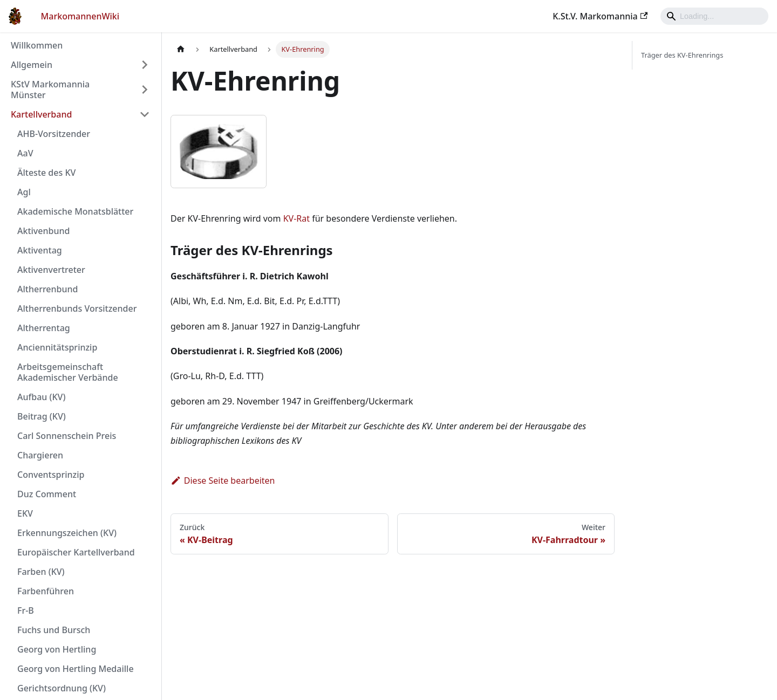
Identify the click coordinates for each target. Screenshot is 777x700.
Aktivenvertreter (51, 270)
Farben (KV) (41, 572)
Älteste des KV (46, 173)
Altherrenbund (47, 289)
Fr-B (26, 610)
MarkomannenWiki (80, 16)
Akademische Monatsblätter (75, 211)
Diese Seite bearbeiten (223, 481)
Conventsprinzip (51, 475)
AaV (25, 153)
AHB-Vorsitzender (54, 134)
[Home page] (181, 49)
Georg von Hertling (57, 649)
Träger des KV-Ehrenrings (682, 55)
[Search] (714, 16)
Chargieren (40, 455)
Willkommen (37, 45)
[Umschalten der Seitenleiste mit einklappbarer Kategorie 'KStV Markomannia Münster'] (145, 90)
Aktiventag (40, 250)
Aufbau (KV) (41, 397)
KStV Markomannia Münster (50, 90)
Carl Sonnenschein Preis (67, 436)
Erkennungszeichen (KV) (67, 533)
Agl (24, 192)
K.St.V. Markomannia (600, 16)
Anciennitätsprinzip (57, 347)
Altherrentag (44, 328)
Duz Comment (47, 494)
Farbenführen (46, 591)
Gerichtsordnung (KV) (62, 688)
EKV (25, 513)
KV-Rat (297, 218)
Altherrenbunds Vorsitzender (77, 308)
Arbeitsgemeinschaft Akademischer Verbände (68, 372)
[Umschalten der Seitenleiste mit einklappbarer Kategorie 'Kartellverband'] (145, 114)
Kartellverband (41, 114)
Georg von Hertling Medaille (76, 669)
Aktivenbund (43, 231)
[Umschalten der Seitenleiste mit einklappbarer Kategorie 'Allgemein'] (145, 65)
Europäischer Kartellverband (76, 552)
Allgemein (32, 65)
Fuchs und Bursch (54, 630)
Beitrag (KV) (42, 416)
